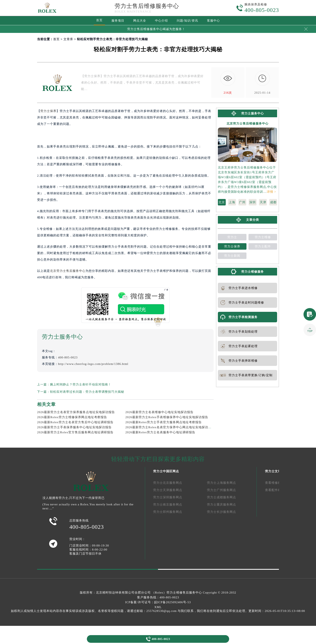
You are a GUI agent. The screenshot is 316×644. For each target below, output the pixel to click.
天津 (263, 202)
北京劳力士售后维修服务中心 (247, 124)
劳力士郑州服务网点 (168, 512)
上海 (232, 202)
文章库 (68, 39)
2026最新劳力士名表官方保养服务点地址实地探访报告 (76, 412)
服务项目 (118, 21)
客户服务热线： (158, 597)
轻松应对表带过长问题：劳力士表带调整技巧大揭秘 (87, 392)
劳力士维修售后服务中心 (184, 593)
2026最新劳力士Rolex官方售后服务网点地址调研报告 (75, 432)
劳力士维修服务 (253, 272)
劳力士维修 (263, 237)
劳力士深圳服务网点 (168, 497)
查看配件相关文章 (278, 490)
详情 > (271, 192)
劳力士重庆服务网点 (221, 505)
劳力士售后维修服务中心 (147, 6)
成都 (273, 202)
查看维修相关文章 (278, 483)
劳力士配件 (263, 246)
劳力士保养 (48, 111)
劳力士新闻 (232, 256)
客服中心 (213, 21)
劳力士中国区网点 (166, 471)
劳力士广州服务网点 (221, 490)
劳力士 (232, 237)
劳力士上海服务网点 (221, 483)
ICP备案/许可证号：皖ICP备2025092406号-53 (158, 602)
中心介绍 (161, 21)
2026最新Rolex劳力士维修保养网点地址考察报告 (72, 417)
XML (158, 607)
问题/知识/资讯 (187, 21)
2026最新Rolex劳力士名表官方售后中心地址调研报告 (75, 422)
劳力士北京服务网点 (168, 483)
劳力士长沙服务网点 (221, 512)
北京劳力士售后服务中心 (68, 271)
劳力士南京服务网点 (168, 505)
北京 (222, 202)
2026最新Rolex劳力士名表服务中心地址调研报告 (160, 432)
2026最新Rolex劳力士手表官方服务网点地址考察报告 (164, 422)
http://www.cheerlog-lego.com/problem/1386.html (93, 364)
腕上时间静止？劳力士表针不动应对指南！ (81, 384)
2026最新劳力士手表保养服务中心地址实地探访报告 (74, 427)
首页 (99, 20)
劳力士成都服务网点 (221, 497)
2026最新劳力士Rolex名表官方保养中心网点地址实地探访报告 (170, 427)
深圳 (253, 202)
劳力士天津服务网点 (168, 490)
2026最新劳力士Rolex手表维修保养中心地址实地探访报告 (167, 417)
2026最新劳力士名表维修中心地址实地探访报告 (159, 412)
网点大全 (140, 21)
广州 (242, 202)
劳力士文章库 (275, 471)
